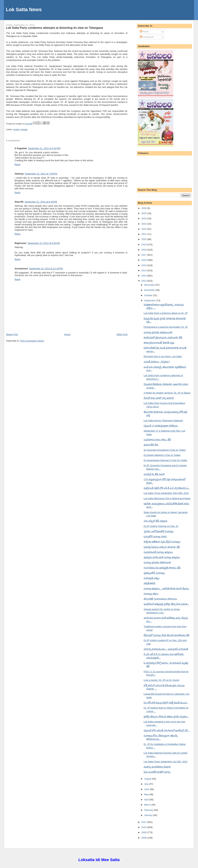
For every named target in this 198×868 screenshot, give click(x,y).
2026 (144, 208)
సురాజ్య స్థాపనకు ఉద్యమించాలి (158, 332)
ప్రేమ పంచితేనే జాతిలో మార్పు (157, 772)
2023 (144, 224)
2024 (144, 218)
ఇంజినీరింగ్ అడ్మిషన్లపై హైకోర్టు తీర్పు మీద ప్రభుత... (166, 604)
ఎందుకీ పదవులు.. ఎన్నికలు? (157, 362)
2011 (144, 822)
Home (67, 334)
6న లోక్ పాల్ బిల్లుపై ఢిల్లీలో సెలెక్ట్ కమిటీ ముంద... (166, 703)
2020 (144, 239)
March (148, 805)
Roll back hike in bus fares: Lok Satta (163, 356)
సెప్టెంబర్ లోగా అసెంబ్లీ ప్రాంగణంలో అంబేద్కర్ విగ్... (167, 730)
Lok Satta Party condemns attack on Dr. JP (166, 313)
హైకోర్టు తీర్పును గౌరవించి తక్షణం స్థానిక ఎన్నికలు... (166, 716)
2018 (144, 250)
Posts (144, 32)
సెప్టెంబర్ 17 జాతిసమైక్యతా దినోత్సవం (161, 426)
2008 (144, 838)
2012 (144, 281)
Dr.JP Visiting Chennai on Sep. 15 (161, 526)
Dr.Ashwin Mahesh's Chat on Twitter (162, 455)
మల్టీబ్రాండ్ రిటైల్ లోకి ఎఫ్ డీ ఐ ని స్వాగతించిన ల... (167, 488)
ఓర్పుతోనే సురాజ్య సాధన (155, 536)
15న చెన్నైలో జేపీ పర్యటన (155, 521)
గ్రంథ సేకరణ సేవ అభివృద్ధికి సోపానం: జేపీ (162, 568)
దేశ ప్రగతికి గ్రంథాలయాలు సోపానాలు (160, 599)
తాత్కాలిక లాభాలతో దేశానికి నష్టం (159, 343)
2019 (144, 245)
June (147, 789)
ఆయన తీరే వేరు (151, 445)
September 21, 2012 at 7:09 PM (41, 174)
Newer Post (12, 334)
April (147, 800)
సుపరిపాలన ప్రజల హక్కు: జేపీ (157, 440)
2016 (144, 260)
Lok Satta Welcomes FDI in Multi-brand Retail (167, 498)
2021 (144, 234)
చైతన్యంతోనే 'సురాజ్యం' (154, 573)
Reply (17, 164)
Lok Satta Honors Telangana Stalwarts (163, 421)
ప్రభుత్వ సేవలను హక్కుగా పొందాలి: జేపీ (162, 547)
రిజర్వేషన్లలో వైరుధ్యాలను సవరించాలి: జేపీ (163, 337)
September (150, 300)
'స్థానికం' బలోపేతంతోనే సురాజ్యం (159, 531)
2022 (144, 229)
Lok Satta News (24, 9)
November (150, 290)
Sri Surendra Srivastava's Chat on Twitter (165, 450)
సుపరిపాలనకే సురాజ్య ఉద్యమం (158, 552)
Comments (147, 37)
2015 (144, 265)
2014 (144, 270)
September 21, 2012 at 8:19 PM (41, 202)
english (16, 129)
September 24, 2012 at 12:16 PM (46, 269)
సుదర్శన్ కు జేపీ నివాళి (154, 474)
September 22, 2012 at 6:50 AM (44, 243)
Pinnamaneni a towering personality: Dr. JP (166, 327)
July (147, 784)
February (149, 810)
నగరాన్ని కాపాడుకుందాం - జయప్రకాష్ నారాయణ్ (166, 649)
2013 (144, 276)
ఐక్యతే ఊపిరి (150, 583)
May (147, 794)
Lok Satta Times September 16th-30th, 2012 (166, 493)
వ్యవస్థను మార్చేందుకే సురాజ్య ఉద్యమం (162, 557)
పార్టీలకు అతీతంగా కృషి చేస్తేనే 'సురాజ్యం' (162, 542)
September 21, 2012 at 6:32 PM (44, 148)
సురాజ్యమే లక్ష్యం (152, 578)
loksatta (24, 129)
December (150, 285)
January (149, 815)
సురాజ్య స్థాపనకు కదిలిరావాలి (157, 562)
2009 (144, 832)
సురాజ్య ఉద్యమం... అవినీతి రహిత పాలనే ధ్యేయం (166, 588)
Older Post (122, 334)
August (148, 779)
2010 (144, 827)
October (149, 295)
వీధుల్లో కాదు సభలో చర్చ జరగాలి (159, 398)
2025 (144, 213)
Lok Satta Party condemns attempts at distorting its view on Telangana (55, 28)
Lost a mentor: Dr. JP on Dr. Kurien (162, 680)
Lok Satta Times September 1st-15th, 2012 (166, 762)
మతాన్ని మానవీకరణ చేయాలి (157, 767)
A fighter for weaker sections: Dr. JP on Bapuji (167, 393)
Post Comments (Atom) (32, 341)
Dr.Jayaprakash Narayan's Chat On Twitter (166, 460)
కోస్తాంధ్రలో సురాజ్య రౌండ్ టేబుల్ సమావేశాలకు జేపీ (167, 635)
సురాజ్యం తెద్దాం (151, 594)
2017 (144, 255)
